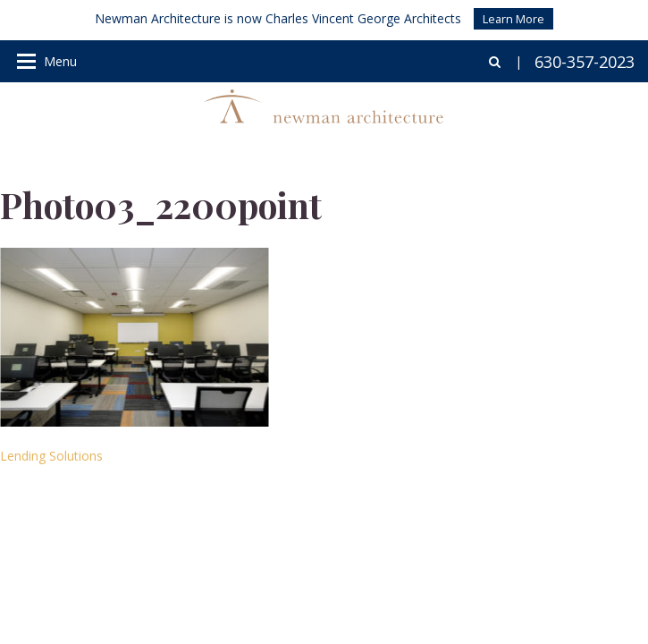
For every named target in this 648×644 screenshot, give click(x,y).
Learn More (513, 19)
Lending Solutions (51, 456)
